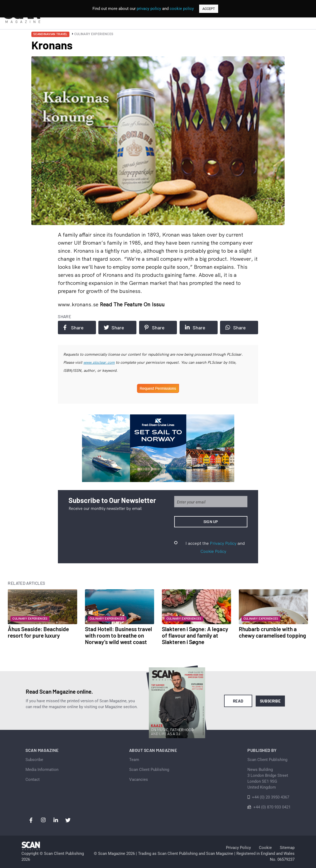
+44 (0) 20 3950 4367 (271, 797)
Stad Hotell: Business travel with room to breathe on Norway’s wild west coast (118, 635)
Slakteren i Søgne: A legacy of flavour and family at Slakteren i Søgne (195, 635)
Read (238, 701)
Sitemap (287, 848)
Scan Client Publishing (149, 770)
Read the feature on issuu (132, 304)
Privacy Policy (223, 543)
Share (73, 328)
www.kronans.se (79, 304)
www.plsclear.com (99, 362)
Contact (33, 779)
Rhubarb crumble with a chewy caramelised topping (272, 632)
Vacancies (139, 779)
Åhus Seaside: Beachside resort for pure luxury (38, 632)
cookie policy (182, 9)
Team (134, 760)
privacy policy (149, 9)
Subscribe (270, 701)
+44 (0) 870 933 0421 (272, 807)
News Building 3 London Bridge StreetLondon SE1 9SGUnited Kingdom (268, 778)
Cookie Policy (213, 551)
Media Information (42, 770)
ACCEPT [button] (209, 9)
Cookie (265, 848)
